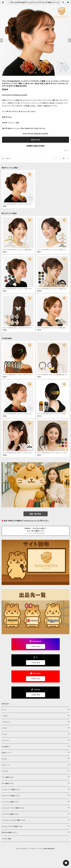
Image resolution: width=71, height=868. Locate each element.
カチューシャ (6, 765)
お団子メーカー (7, 753)
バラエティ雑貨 (6, 839)
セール (4, 710)
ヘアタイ (4, 734)
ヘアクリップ (6, 722)
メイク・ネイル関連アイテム (10, 814)
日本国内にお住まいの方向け (36, 146)
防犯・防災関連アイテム (9, 833)
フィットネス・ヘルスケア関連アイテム (13, 820)
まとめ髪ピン (6, 747)
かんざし (4, 759)
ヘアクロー (5, 716)
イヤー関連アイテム (8, 777)
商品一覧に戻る (36, 514)
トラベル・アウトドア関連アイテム (12, 826)
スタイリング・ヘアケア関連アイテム (13, 808)
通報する (67, 151)
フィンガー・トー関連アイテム (11, 790)
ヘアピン (4, 728)
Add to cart (35, 140)
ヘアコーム (5, 740)
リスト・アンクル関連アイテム (11, 796)
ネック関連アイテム (8, 783)
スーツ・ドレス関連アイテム (10, 802)
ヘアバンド (5, 771)
